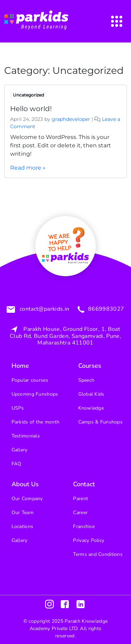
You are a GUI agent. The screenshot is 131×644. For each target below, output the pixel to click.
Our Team (23, 513)
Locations (23, 526)
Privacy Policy (89, 540)
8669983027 (105, 309)
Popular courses (30, 380)
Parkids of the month (36, 422)
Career (80, 513)
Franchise (84, 526)
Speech (86, 380)
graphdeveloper (71, 119)
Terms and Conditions (98, 554)
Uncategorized (28, 95)
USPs (18, 408)
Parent (81, 499)
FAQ (17, 464)
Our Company (27, 499)
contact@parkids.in (43, 309)
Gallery (20, 450)
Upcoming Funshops (35, 394)
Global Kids (91, 394)
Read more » (28, 168)
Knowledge (91, 408)
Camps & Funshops (100, 422)
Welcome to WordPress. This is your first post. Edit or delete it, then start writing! (61, 145)
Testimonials (26, 436)
